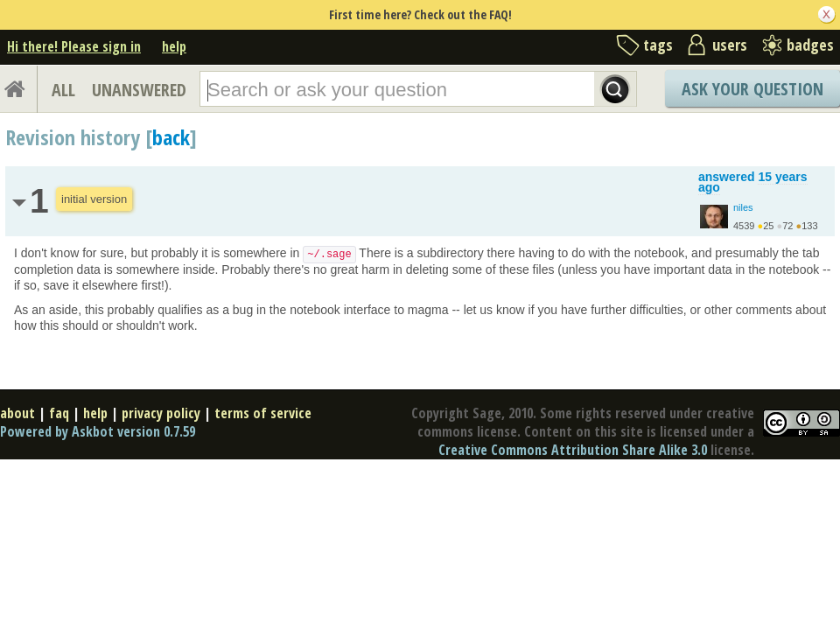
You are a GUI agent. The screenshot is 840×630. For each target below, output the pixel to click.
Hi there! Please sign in (74, 46)
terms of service (263, 413)
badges (810, 45)
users (730, 45)
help (174, 46)
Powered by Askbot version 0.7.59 (98, 431)
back (171, 137)
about (17, 413)
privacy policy (161, 413)
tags (658, 45)
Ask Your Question (752, 89)
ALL (63, 90)
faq (59, 413)
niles (743, 207)
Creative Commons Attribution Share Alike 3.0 (573, 450)
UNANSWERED (139, 90)
